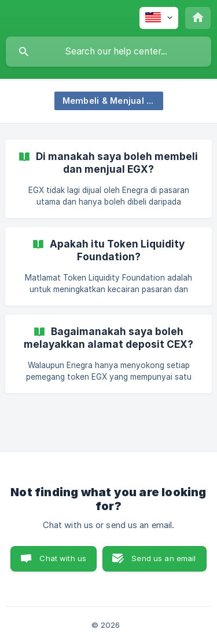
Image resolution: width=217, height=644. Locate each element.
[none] (159, 18)
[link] (108, 179)
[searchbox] (108, 52)
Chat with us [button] (63, 558)
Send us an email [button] (163, 558)
